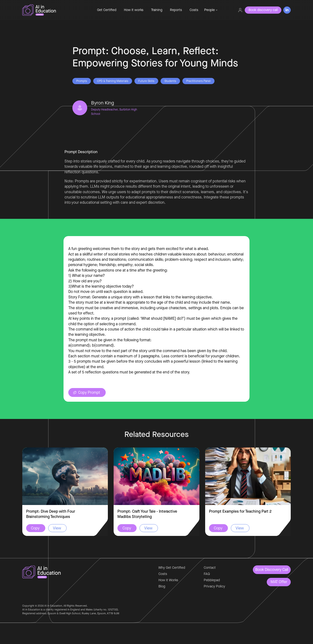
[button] (211, 10)
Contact (210, 568)
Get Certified (107, 10)
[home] (55, 10)
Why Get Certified (172, 568)
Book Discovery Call (272, 570)
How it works (134, 10)
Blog (162, 586)
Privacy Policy (214, 586)
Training (157, 10)
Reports (176, 10)
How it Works (168, 580)
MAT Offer (279, 582)
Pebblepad (212, 580)
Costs (194, 10)
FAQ (207, 574)
